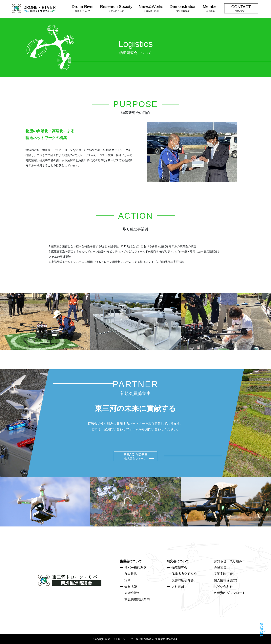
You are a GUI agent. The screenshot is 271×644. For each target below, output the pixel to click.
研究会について (178, 561)
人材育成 (178, 587)
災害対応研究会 (183, 580)
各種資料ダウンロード (230, 593)
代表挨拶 (131, 574)
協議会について (131, 561)
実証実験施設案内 (137, 599)
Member (210, 8)
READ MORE (135, 456)
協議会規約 (132, 593)
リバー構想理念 (135, 568)
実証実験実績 (223, 574)
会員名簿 (131, 587)
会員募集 (220, 568)
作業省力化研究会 (184, 574)
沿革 (128, 580)
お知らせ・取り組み (228, 561)
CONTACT (241, 8)
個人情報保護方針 (226, 580)
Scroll (261, 630)
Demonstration (183, 8)
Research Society (116, 8)
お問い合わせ (223, 587)
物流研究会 (179, 568)
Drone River (83, 8)
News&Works (151, 8)
